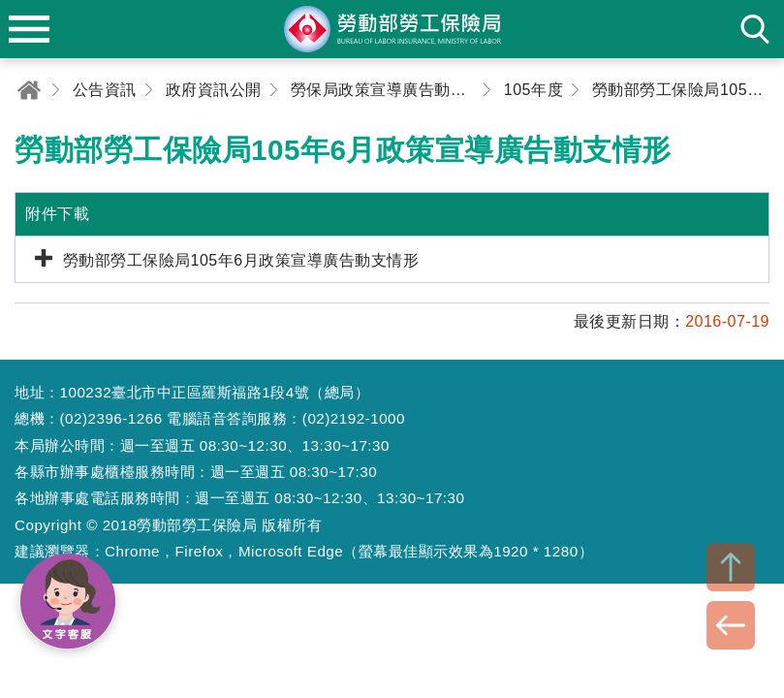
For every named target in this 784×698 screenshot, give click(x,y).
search (755, 29)
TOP (731, 567)
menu (29, 29)
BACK (731, 625)
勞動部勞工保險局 (392, 29)
